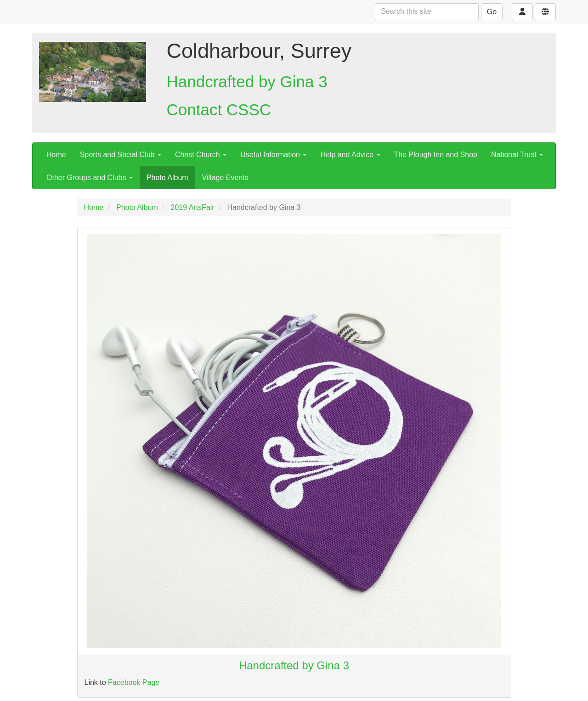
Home (56, 155)
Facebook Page (134, 682)
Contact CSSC (219, 110)
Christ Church (201, 155)
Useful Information (273, 155)
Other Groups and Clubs (90, 178)
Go (492, 12)
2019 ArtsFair (193, 207)
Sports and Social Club (121, 155)
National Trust (517, 155)
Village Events (225, 178)
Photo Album (167, 178)
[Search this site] (427, 12)
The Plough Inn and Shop (436, 155)
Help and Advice (350, 155)
